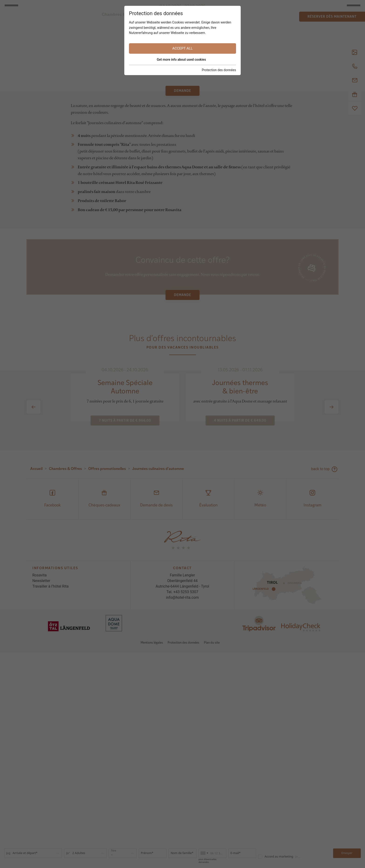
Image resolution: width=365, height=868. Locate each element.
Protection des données (219, 70)
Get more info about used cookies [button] (181, 60)
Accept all (182, 48)
